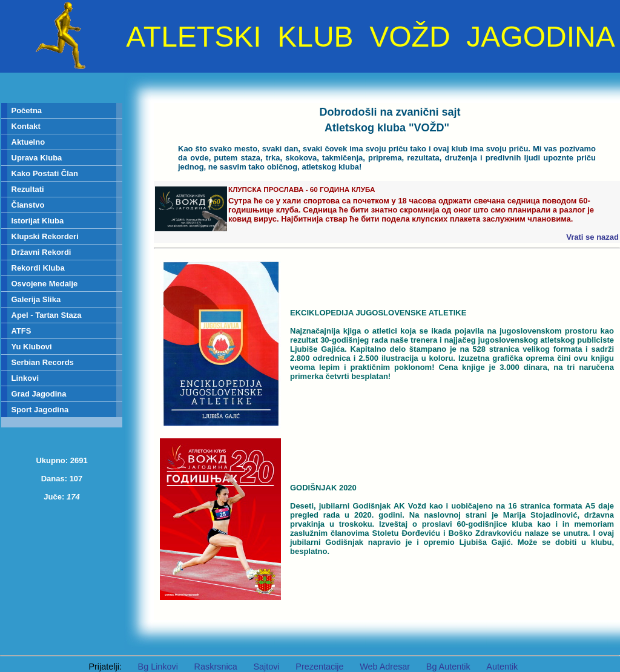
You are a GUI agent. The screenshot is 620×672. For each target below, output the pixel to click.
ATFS (21, 331)
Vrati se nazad (592, 237)
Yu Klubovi (32, 347)
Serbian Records (43, 362)
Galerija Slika (36, 299)
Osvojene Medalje (45, 284)
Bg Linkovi (158, 667)
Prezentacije (319, 667)
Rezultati (28, 189)
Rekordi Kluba (38, 268)
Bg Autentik (448, 667)
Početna (27, 110)
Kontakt (26, 126)
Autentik (502, 667)
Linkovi (25, 378)
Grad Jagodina (39, 394)
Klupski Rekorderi (45, 236)
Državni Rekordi (41, 252)
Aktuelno (28, 142)
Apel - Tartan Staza (47, 315)
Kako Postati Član (45, 173)
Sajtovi (266, 667)
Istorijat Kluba (38, 221)
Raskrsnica (216, 667)
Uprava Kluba (37, 158)
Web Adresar (385, 667)
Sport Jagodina (40, 410)
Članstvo (28, 205)
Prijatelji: (105, 667)
